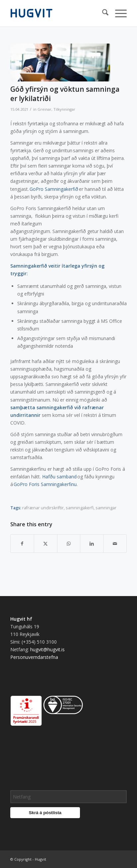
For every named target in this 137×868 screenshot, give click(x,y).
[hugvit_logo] (57, 13)
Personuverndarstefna (34, 657)
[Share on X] (46, 544)
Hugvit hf (21, 619)
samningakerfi (80, 508)
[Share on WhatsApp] (69, 544)
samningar (106, 508)
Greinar (44, 109)
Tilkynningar (64, 109)
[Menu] (118, 13)
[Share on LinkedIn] (92, 544)
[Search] (102, 13)
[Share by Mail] (115, 544)
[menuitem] (102, 13)
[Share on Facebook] (22, 544)
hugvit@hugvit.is (47, 649)
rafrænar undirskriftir (43, 508)
